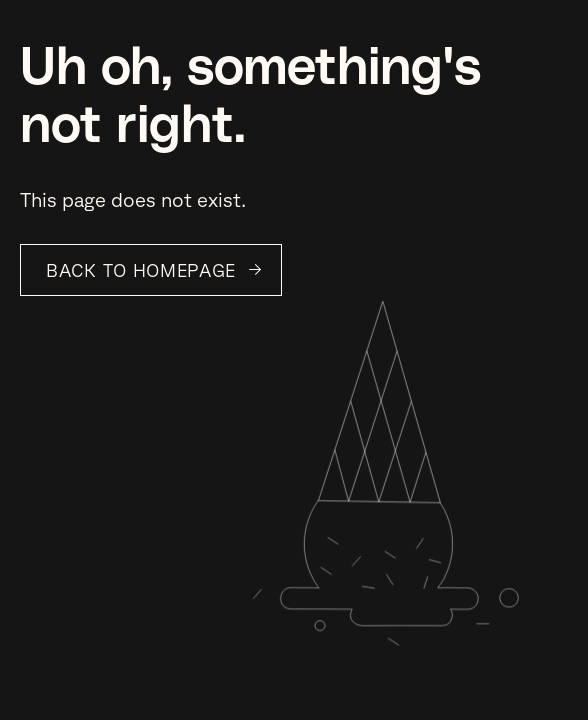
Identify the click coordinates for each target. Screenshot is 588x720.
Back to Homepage (141, 270)
